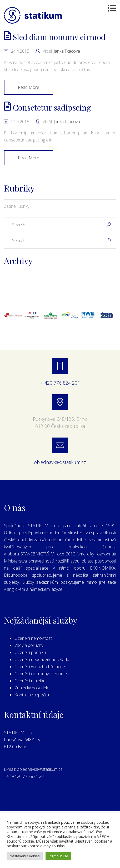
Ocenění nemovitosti (34, 638)
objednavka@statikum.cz (60, 462)
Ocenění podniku (30, 652)
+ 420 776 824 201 (60, 383)
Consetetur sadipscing (47, 107)
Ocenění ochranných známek (42, 674)
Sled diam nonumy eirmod (55, 37)
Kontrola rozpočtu (32, 695)
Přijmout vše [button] (58, 856)
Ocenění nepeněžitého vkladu (42, 659)
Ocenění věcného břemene (40, 667)
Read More (29, 87)
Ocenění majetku (30, 681)
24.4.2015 (20, 51)
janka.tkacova (67, 51)
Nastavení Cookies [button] (25, 856)
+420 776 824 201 (29, 776)
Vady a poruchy (29, 645)
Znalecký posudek (31, 688)
